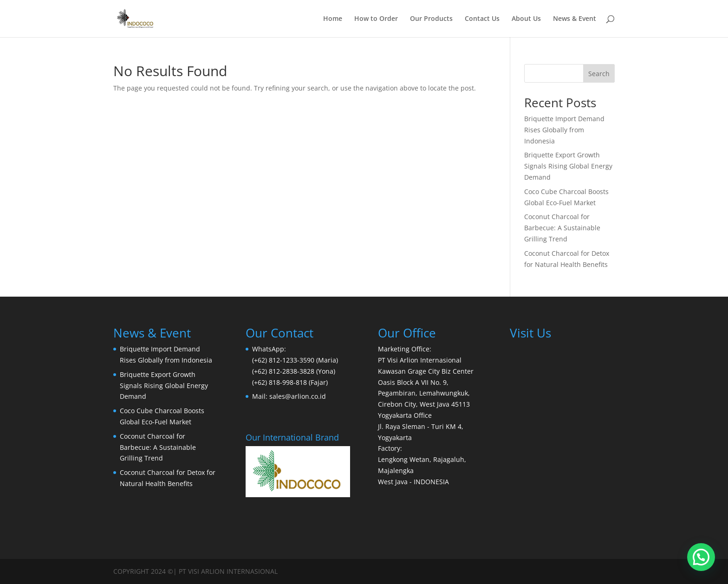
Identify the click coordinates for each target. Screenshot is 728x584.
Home (333, 19)
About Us (526, 19)
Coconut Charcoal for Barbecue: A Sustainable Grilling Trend (562, 228)
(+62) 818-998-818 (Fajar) (290, 382)
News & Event (575, 19)
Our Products (431, 19)
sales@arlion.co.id (298, 396)
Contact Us (482, 19)
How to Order (376, 19)
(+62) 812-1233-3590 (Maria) (295, 360)
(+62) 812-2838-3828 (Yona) (294, 371)
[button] (701, 557)
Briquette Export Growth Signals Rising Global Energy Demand (568, 166)
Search (599, 74)
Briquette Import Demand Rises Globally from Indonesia (564, 130)
